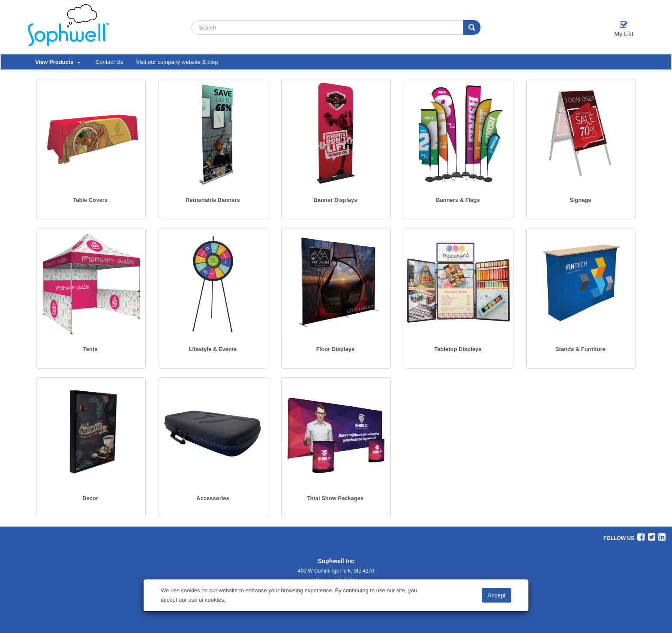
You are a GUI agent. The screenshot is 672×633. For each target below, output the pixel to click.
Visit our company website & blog (177, 62)
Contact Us (109, 62)
